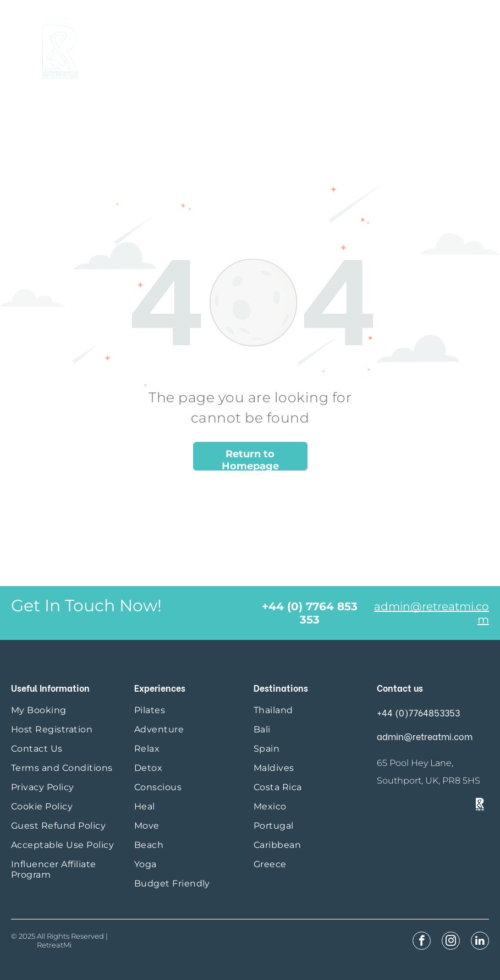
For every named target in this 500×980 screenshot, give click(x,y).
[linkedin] (480, 942)
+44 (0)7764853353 (418, 712)
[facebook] (422, 942)
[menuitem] (67, 710)
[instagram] (451, 942)
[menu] (476, 50)
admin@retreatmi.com (425, 736)
